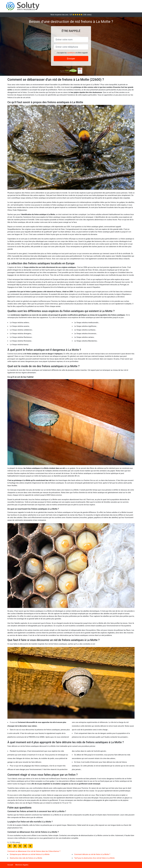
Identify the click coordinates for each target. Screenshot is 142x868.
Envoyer (71, 59)
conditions (71, 53)
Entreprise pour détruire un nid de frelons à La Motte (30, 854)
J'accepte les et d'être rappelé (72, 53)
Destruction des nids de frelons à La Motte (26, 858)
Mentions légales (22, 865)
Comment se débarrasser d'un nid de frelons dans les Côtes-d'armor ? (34, 851)
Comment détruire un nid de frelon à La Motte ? (92, 854)
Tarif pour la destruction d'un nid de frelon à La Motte (94, 858)
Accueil (10, 865)
